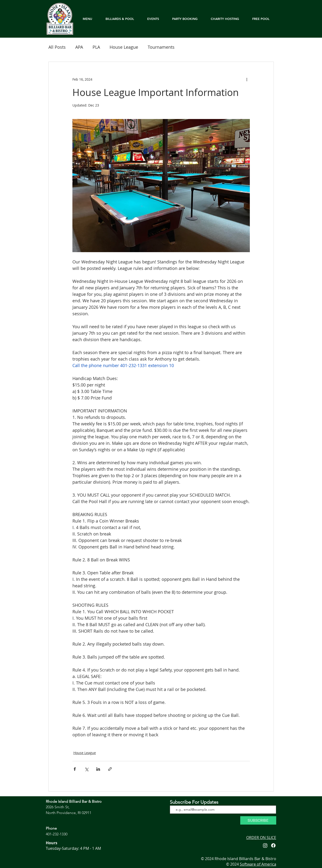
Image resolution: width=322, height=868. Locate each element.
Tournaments (161, 47)
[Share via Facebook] (75, 769)
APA (79, 47)
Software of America (258, 864)
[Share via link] (110, 769)
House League (124, 47)
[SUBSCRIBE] (258, 820)
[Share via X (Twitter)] (86, 769)
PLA (96, 47)
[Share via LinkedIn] (98, 769)
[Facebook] (273, 845)
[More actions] (247, 79)
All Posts (57, 47)
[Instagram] (265, 845)
